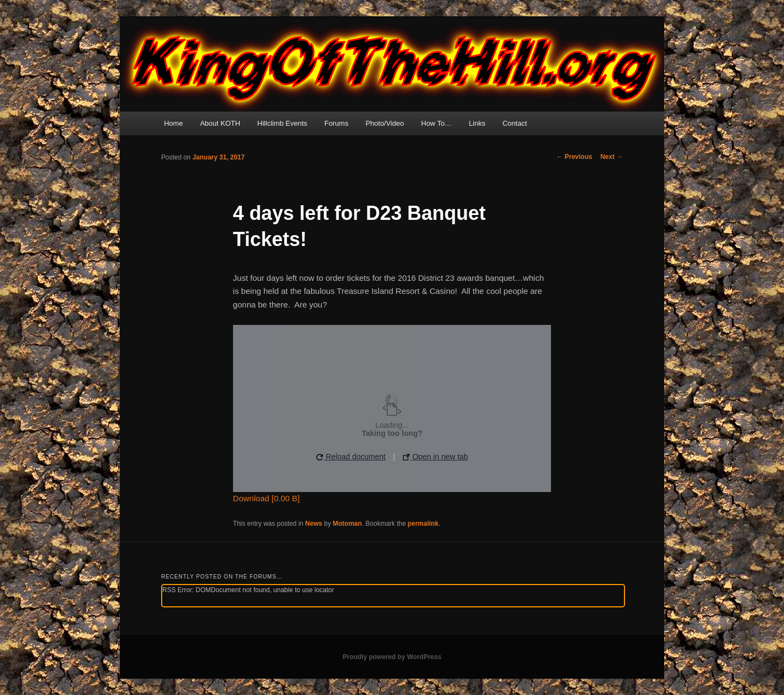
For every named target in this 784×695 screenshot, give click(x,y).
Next (612, 157)
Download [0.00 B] (267, 498)
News (314, 524)
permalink (423, 524)
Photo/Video (385, 123)
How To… (437, 123)
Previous (574, 157)
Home (173, 123)
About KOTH (220, 123)
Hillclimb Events (283, 123)
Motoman (347, 524)
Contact (515, 123)
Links (477, 123)
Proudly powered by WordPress (392, 657)
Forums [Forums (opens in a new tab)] (336, 123)
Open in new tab (436, 457)
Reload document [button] (351, 457)
